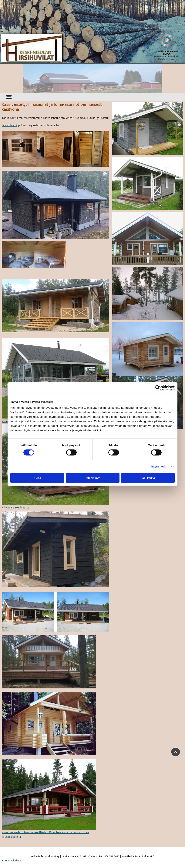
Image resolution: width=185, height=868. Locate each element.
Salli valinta (93, 478)
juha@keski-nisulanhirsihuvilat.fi (138, 856)
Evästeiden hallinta (11, 860)
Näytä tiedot (159, 466)
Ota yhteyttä (9, 125)
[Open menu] (9, 97)
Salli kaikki (148, 478)
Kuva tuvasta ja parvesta (65, 832)
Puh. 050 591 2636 (109, 856)
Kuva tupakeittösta (35, 832)
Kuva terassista (11, 832)
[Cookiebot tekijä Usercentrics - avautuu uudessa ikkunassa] (158, 388)
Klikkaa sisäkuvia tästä (15, 507)
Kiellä (37, 478)
